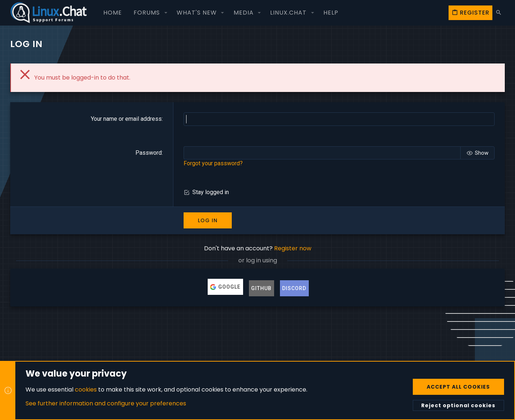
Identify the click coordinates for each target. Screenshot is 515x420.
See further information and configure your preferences (106, 403)
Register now (293, 248)
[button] (166, 13)
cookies (86, 389)
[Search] (499, 13)
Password (149, 153)
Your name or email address (126, 119)
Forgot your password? (213, 163)
